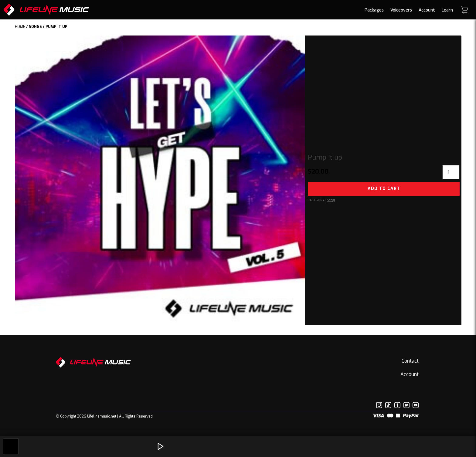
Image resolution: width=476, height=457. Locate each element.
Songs (35, 27)
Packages (374, 10)
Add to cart (384, 189)
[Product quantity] (451, 172)
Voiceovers (401, 10)
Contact (410, 361)
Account (427, 10)
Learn (447, 10)
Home (20, 27)
